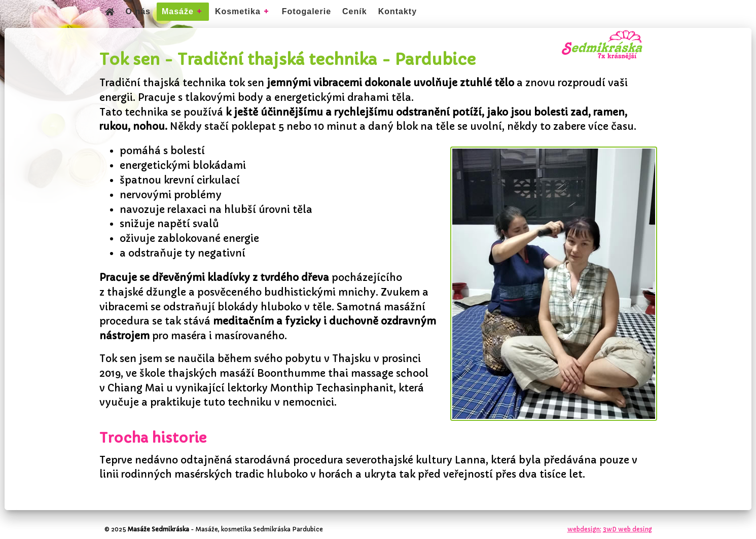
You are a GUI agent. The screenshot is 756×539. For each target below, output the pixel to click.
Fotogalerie (307, 11)
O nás (138, 11)
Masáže (178, 11)
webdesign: (584, 529)
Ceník (355, 11)
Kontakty (398, 11)
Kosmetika (238, 11)
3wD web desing (627, 529)
